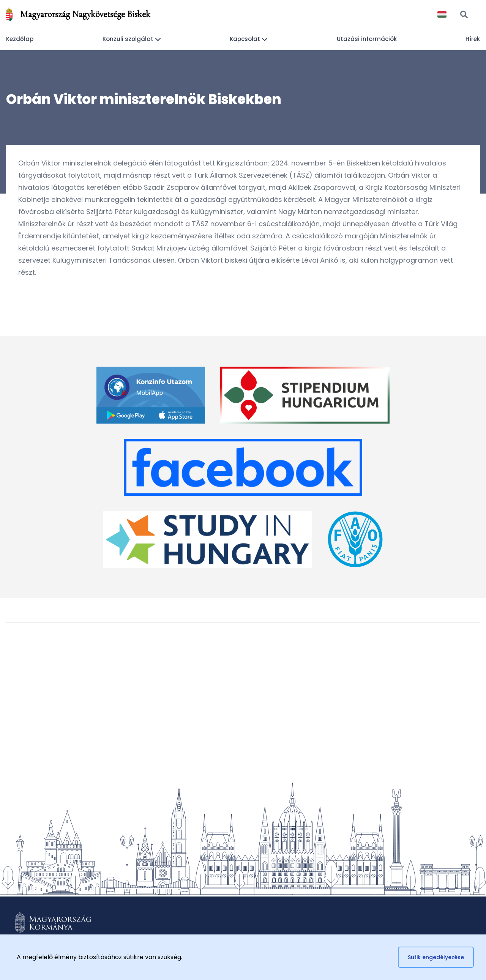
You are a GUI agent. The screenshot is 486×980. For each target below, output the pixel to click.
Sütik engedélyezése (436, 957)
